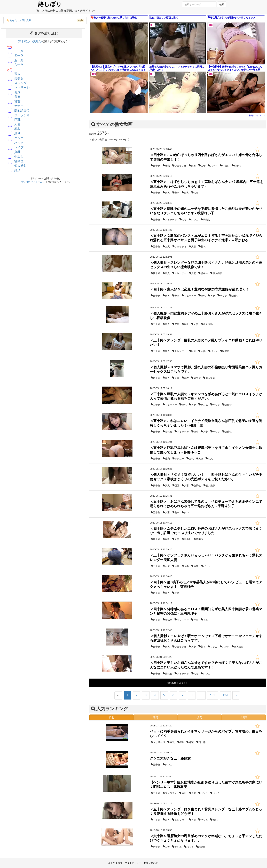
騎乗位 (19, 161)
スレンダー (22, 83)
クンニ (19, 138)
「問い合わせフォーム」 (32, 182)
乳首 (17, 101)
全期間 (244, 717)
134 (225, 695)
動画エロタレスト (257, 116)
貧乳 (17, 152)
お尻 (17, 92)
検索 (222, 4)
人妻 (17, 124)
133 (213, 695)
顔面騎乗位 (22, 111)
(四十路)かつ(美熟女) (30, 41)
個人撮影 (20, 166)
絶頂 (17, 170)
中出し (19, 157)
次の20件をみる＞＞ (178, 683)
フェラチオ (22, 115)
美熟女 (19, 78)
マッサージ (22, 88)
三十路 (19, 51)
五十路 (19, 60)
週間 (155, 717)
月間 (200, 717)
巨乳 (17, 120)
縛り (17, 134)
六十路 (19, 65)
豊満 (17, 97)
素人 (17, 74)
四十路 (19, 56)
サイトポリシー (133, 863)
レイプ (19, 147)
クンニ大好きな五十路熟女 (170, 758)
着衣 (17, 129)
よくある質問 (115, 863)
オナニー (20, 106)
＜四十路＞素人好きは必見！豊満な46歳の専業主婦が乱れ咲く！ (199, 289)
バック (19, 143)
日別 (112, 717)
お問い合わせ (151, 863)
